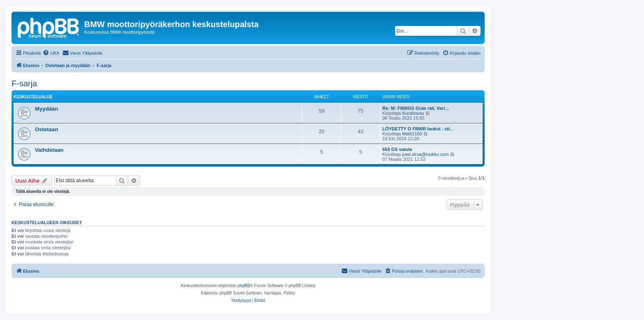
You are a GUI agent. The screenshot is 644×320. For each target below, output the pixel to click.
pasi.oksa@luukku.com (425, 154)
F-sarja (24, 83)
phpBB (244, 286)
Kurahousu (413, 113)
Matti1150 (412, 134)
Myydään (46, 109)
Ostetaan (46, 129)
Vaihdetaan (49, 150)
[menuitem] (51, 53)
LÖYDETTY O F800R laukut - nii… (418, 129)
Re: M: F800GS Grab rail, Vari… (416, 108)
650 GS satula (397, 149)
